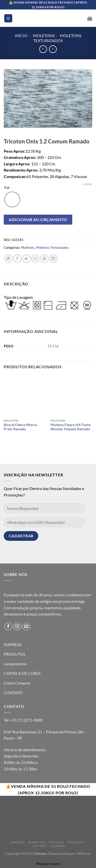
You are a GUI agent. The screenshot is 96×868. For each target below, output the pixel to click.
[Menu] (8, 18)
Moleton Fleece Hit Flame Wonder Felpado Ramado (70, 427)
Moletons (44, 35)
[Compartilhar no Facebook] (17, 259)
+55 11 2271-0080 (26, 720)
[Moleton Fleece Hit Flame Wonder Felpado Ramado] (71, 396)
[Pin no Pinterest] (44, 259)
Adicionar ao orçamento (38, 219)
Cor (7, 188)
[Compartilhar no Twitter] (26, 259)
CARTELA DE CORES (22, 673)
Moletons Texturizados (57, 38)
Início (21, 35)
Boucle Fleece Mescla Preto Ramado (20, 427)
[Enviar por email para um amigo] (35, 259)
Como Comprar (17, 683)
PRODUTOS (14, 654)
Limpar (87, 184)
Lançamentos (15, 664)
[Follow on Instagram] (17, 627)
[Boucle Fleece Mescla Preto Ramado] (25, 396)
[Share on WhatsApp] (8, 259)
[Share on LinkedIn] (53, 259)
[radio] (12, 199)
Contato (39, 846)
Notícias (56, 842)
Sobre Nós (37, 842)
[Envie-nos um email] (26, 627)
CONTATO (13, 693)
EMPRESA (13, 645)
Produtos (76, 842)
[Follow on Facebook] (8, 627)
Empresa (17, 842)
